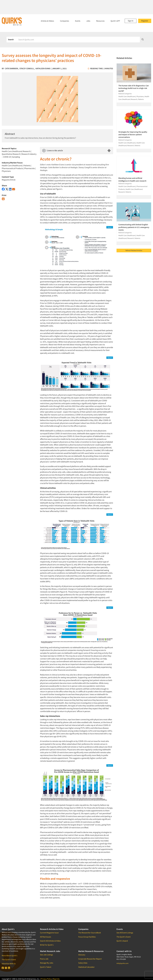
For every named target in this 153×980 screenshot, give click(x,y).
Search (11, 39)
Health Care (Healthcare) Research (16, 151)
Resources (100, 21)
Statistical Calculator (86, 967)
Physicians (6, 171)
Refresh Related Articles (134, 250)
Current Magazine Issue (49, 933)
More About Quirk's (10, 955)
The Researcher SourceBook (90, 933)
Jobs (88, 21)
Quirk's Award (122, 941)
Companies (65, 21)
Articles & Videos (47, 21)
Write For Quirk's (47, 945)
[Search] (78, 40)
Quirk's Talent (46, 967)
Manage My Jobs (47, 963)
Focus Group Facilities (87, 937)
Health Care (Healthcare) (12, 166)
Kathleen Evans (43, 68)
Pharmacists (30, 168)
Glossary (82, 955)
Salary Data (83, 963)
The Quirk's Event (9, 960)
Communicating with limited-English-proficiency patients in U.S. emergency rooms (134, 227)
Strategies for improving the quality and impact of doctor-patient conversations (133, 135)
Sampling (16, 157)
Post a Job (44, 959)
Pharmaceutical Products (12, 168)
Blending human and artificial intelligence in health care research (132, 179)
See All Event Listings (125, 933)
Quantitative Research (11, 154)
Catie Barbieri (11, 68)
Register (145, 21)
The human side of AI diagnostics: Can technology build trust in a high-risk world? (134, 88)
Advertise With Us (9, 964)
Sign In (131, 21)
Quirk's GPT (115, 21)
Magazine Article (9, 180)
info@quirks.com (123, 963)
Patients (27, 166)
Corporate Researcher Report (90, 959)
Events (78, 21)
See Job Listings (46, 955)
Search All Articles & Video (50, 941)
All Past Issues (46, 937)
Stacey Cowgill (27, 68)
